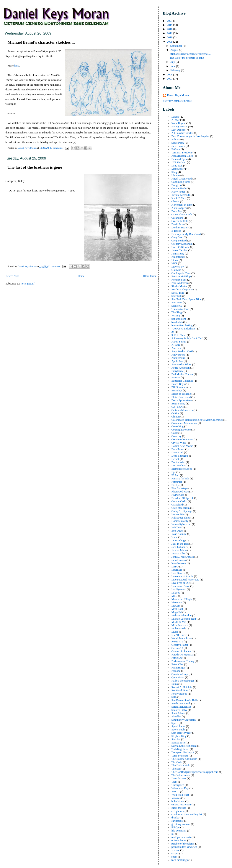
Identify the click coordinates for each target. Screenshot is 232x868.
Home (81, 276)
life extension (179, 831)
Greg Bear (177, 237)
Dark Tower (178, 449)
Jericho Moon (179, 550)
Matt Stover (178, 169)
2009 (170, 42)
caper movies (179, 808)
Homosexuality (180, 521)
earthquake (178, 821)
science (176, 850)
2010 (170, 37)
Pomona (176, 671)
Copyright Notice (181, 430)
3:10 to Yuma (179, 335)
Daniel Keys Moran (178, 95)
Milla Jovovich (180, 625)
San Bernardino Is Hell (184, 700)
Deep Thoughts (180, 456)
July (173, 62)
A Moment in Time (182, 205)
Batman (176, 377)
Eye (174, 472)
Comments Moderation (184, 423)
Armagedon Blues (181, 364)
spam (174, 857)
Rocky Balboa (179, 694)
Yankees (176, 798)
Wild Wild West (180, 795)
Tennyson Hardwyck (183, 752)
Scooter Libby (179, 710)
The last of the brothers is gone (35, 167)
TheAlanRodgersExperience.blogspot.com (195, 772)
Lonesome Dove (181, 586)
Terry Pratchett (180, 756)
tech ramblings (180, 860)
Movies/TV (178, 267)
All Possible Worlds (182, 133)
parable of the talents (183, 844)
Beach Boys (178, 384)
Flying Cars (178, 495)
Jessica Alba (178, 554)
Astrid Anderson (181, 368)
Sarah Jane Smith (181, 703)
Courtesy (176, 436)
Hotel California (181, 247)
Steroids (176, 739)
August (175, 50)
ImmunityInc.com (181, 524)
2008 (170, 75)
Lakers (175, 117)
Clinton (176, 417)
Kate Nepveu (179, 563)
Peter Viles (177, 664)
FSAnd (175, 475)
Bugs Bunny (178, 404)
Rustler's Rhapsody (182, 289)
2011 (170, 33)
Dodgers (176, 185)
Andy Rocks (178, 355)
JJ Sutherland (179, 162)
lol (173, 834)
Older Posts (149, 276)
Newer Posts (12, 276)
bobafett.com (179, 319)
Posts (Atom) (28, 284)
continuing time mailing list (187, 814)
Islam (175, 537)
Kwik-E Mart (179, 198)
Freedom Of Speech (183, 498)
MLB (175, 596)
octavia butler (179, 840)
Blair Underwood (181, 397)
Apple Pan (177, 361)
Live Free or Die (181, 583)
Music (175, 632)
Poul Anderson (180, 283)
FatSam (176, 149)
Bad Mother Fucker (182, 374)
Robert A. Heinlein (182, 687)
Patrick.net (177, 658)
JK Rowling (178, 540)
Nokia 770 (177, 642)
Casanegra (177, 218)
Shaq (174, 172)
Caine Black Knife (182, 215)
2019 (170, 25)
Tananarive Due (180, 309)
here (17, 66)
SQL (174, 697)
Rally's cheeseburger (183, 681)
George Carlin (179, 501)
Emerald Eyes (179, 159)
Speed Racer (178, 726)
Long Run (177, 166)
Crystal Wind (179, 443)
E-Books (176, 231)
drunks (175, 818)
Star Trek (177, 296)
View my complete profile (177, 101)
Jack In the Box (180, 544)
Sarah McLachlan (181, 707)
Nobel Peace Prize (182, 638)
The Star (176, 769)
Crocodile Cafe (180, 221)
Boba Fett (177, 211)
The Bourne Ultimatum (184, 759)
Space (175, 723)
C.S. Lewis (178, 407)
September (176, 46)
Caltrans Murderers (182, 410)
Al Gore (176, 345)
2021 (170, 21)
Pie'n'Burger (178, 668)
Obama (176, 201)
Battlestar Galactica (182, 381)
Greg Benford (179, 241)
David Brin (178, 224)
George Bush (179, 188)
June (173, 66)
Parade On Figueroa (183, 655)
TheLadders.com (181, 775)
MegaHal (177, 612)
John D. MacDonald (183, 557)
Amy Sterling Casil (182, 351)
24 (173, 332)
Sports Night (179, 730)
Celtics (175, 413)
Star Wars (177, 303)
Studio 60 (177, 306)
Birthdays (177, 391)
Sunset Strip (178, 743)
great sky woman (181, 824)
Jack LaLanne (179, 547)
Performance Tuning (183, 661)
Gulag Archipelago (182, 511)
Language (177, 570)
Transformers (179, 778)
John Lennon (179, 560)
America (176, 348)
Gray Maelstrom (181, 508)
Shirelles (176, 717)
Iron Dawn (177, 531)
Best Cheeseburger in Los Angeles (190, 136)
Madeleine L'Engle (182, 599)
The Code (177, 762)
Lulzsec (176, 593)
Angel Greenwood (182, 179)
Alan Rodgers (179, 208)
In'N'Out (176, 527)
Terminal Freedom (182, 153)
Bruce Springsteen (182, 400)
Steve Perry (178, 143)
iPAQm (176, 827)
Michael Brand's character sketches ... (41, 42)
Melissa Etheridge (181, 615)
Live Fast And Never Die (185, 580)
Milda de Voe (179, 622)
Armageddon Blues (182, 156)
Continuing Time (181, 182)
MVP (175, 263)
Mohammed (178, 629)
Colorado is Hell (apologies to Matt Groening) (197, 420)
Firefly (175, 485)
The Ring (177, 312)
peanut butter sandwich (184, 847)
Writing (176, 316)
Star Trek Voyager (181, 733)
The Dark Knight (181, 765)
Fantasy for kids (180, 479)
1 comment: (55, 266)
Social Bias (178, 293)
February (176, 70)
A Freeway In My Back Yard (187, 338)
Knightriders (178, 257)
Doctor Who (178, 462)
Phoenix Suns (179, 280)
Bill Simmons (179, 387)
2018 (170, 29)
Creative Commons (182, 439)
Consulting (178, 426)
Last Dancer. (178, 573)
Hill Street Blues (181, 518)
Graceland (177, 505)
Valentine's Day (180, 788)
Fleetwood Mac (180, 492)
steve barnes (178, 146)
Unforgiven (178, 785)
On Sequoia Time (181, 273)
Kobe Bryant (179, 123)
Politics (176, 140)
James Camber (180, 250)
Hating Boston (180, 126)
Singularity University (184, 720)
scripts (175, 853)
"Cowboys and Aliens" (184, 329)
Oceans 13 (177, 648)
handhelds (177, 322)
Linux (175, 260)
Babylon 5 (177, 371)
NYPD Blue (178, 635)
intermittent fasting (182, 325)
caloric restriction (181, 805)
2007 (170, 79)
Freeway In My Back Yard (186, 234)
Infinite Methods (181, 195)
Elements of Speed (182, 469)
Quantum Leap (180, 674)
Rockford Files (180, 690)
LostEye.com (179, 589)
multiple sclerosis (181, 837)
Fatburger (177, 482)
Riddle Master (179, 286)
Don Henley (178, 466)
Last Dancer (178, 130)
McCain (176, 606)
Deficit (175, 459)
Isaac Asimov (179, 534)
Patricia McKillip (181, 276)
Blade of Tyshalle (181, 394)
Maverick (177, 602)
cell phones (178, 811)
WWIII (176, 792)
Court (175, 433)
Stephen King (179, 736)
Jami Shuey (178, 254)
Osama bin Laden (181, 651)
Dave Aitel (177, 452)
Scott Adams (179, 713)
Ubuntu (176, 175)
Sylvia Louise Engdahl (184, 746)
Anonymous (178, 358)
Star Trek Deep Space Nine (187, 299)
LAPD (175, 567)
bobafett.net (178, 801)
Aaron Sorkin (179, 342)
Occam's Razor (180, 645)
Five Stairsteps (180, 488)
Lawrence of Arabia (182, 576)
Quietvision (178, 677)
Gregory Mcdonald (182, 244)
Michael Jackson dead (184, 619)
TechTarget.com (180, 749)
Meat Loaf (177, 609)
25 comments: (57, 148)
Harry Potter (178, 192)
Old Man (176, 270)
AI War (176, 120)
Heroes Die (178, 514)
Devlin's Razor (180, 228)
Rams (175, 684)
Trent (174, 782)
